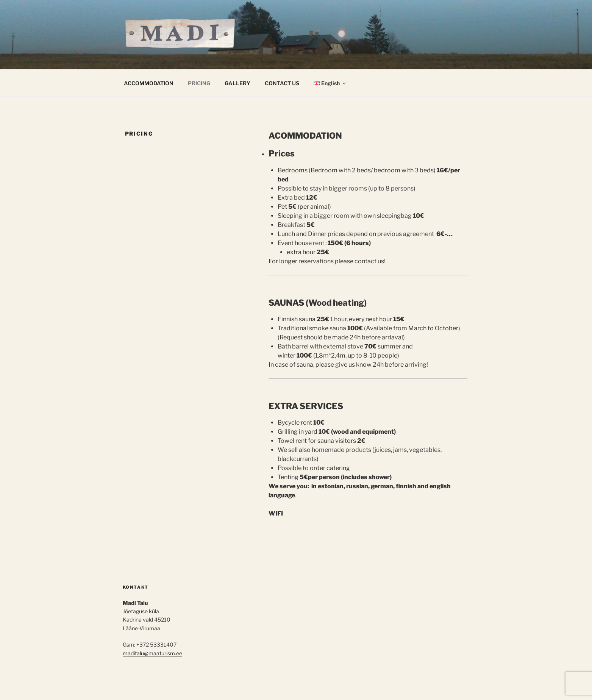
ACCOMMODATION (149, 83)
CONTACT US (282, 83)
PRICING (199, 83)
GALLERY (237, 83)
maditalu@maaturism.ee (152, 653)
